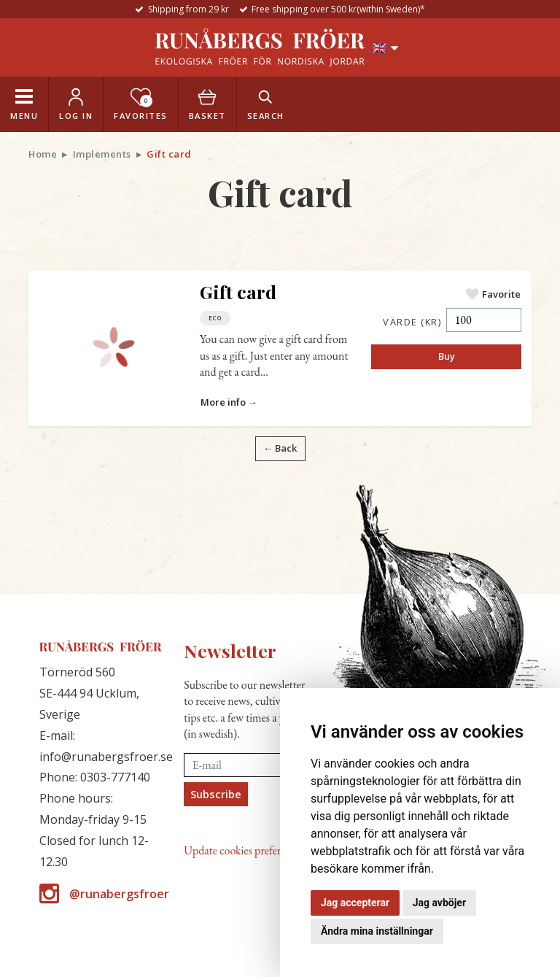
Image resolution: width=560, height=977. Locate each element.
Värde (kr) (412, 322)
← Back (280, 448)
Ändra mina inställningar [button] (377, 931)
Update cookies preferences (244, 850)
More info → (229, 402)
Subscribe (216, 794)
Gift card (238, 291)
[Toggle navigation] (24, 104)
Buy (447, 356)
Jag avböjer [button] (439, 903)
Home (43, 154)
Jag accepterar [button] (355, 903)
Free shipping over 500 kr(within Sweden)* (338, 9)
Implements (102, 154)
